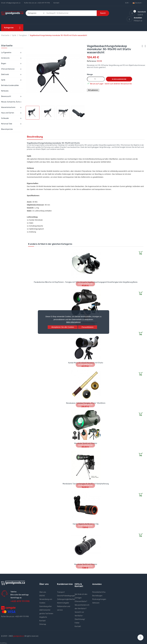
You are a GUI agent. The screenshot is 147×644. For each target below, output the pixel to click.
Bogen (4, 64)
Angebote (43, 617)
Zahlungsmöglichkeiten (66, 599)
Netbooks (5, 91)
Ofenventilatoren (8, 69)
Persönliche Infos (99, 592)
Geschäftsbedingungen (66, 596)
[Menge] (96, 79)
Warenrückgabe (63, 603)
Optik (3, 80)
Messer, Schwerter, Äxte (11, 102)
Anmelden (97, 584)
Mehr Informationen (73, 322)
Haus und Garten (8, 113)
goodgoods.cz (19, 636)
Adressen (96, 603)
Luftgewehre (6, 53)
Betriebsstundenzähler (10, 85)
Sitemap (43, 624)
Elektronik (5, 74)
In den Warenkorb (119, 79)
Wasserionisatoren (8, 107)
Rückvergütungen (99, 599)
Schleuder (5, 118)
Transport (61, 592)
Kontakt (56, 3)
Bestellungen (97, 596)
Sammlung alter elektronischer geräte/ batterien (46, 610)
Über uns (43, 592)
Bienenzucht (6, 96)
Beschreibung (35, 137)
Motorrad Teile (7, 124)
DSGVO (42, 596)
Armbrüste (5, 58)
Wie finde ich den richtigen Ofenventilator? (81, 598)
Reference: (92, 61)
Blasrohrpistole (7, 129)
